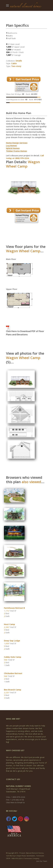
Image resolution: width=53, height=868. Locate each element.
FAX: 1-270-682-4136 (15, 800)
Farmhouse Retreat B (14, 608)
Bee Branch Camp (13, 690)
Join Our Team (42, 861)
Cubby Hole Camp (13, 657)
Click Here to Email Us (15, 802)
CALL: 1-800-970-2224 (16, 797)
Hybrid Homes (13, 148)
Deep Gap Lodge (12, 641)
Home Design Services (17, 143)
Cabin (14, 63)
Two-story (16, 66)
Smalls (19, 61)
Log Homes (11, 146)
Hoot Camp (9, 624)
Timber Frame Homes (17, 151)
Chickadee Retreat (13, 673)
